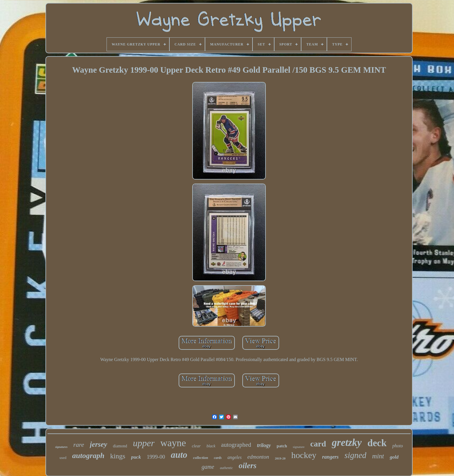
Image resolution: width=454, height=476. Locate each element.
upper (144, 443)
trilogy (264, 445)
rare (79, 445)
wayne (173, 443)
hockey (304, 455)
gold (394, 457)
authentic (227, 468)
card (318, 444)
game (208, 467)
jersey (98, 444)
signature (299, 447)
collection (201, 458)
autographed (236, 445)
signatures (61, 447)
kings (118, 456)
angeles (234, 457)
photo (398, 446)
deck (377, 443)
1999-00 (156, 457)
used (63, 458)
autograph (88, 456)
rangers (331, 457)
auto (179, 455)
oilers (248, 466)
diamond (120, 446)
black (211, 446)
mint (378, 456)
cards (218, 458)
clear (196, 446)
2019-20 (280, 458)
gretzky (347, 443)
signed (356, 455)
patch (282, 446)
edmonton (258, 457)
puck (136, 457)
